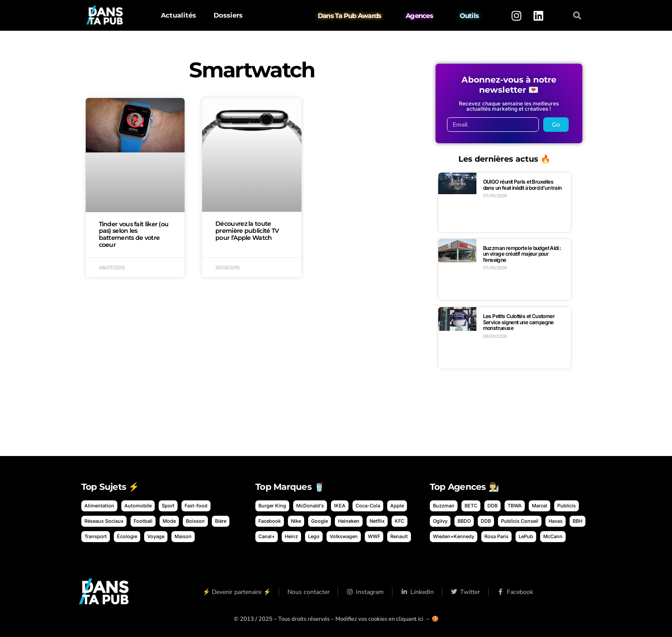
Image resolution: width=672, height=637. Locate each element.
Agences (419, 16)
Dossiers (228, 15)
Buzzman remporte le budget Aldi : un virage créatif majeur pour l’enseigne (522, 254)
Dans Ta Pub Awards (350, 16)
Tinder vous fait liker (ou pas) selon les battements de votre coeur (134, 234)
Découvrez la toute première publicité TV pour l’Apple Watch (247, 231)
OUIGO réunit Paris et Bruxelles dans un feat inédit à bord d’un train (522, 185)
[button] (577, 16)
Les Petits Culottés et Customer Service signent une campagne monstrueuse (519, 322)
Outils (469, 16)
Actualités (178, 15)
